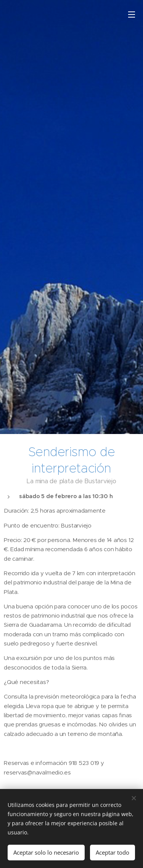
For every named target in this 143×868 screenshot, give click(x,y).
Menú (132, 15)
